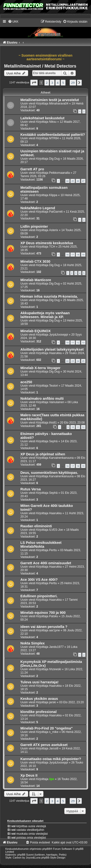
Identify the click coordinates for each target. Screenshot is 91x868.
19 (83, 255)
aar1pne (54, 630)
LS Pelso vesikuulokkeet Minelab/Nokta (41, 545)
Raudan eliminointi (36, 526)
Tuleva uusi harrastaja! (39, 682)
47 (83, 181)
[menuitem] (13, 22)
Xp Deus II (29, 775)
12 (78, 343)
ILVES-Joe (56, 530)
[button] (34, 83)
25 (83, 361)
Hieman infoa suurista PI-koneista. (49, 296)
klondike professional (38, 712)
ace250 (26, 382)
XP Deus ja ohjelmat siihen (43, 454)
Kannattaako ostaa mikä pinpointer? (51, 759)
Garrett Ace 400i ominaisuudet (46, 563)
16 (67, 255)
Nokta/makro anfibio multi (42, 399)
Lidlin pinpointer (34, 226)
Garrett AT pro (32, 169)
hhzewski (55, 669)
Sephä (53, 441)
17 (73, 255)
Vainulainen (57, 402)
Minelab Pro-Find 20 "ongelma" (46, 728)
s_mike (54, 732)
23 (73, 361)
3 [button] (52, 83)
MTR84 (54, 138)
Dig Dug (54, 159)
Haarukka (55, 353)
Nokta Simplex (33, 643)
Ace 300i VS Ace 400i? (39, 580)
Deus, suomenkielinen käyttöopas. (49, 473)
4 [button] (58, 83)
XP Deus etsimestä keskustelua (47, 243)
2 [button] (47, 83)
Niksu (53, 122)
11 (73, 343)
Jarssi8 (54, 748)
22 (67, 361)
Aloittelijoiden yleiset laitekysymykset (52, 349)
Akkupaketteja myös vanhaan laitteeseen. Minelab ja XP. (45, 315)
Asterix (54, 230)
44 (67, 181)
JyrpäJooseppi (58, 335)
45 (73, 181)
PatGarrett (56, 212)
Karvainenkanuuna (61, 458)
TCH (52, 247)
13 (83, 343)
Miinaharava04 (59, 104)
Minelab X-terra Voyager (40, 368)
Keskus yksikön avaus (39, 699)
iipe (52, 779)
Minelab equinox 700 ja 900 (43, 613)
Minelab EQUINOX (36, 331)
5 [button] (63, 83)
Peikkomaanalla (59, 173)
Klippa (53, 195)
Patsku (54, 616)
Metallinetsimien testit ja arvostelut (50, 100)
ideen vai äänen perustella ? (44, 627)
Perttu (53, 550)
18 (78, 255)
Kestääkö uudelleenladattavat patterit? (53, 135)
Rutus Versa (31, 489)
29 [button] (73, 83)
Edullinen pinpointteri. (39, 596)
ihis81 (53, 423)
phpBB (46, 849)
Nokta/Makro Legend (38, 208)
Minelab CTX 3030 (35, 261)
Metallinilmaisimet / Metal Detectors (40, 66)
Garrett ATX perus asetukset (44, 745)
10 (67, 343)
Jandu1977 (56, 647)
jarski (52, 702)
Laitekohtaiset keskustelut (42, 118)
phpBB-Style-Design (53, 858)
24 (78, 361)
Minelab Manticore (36, 280)
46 (78, 181)
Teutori (53, 386)
